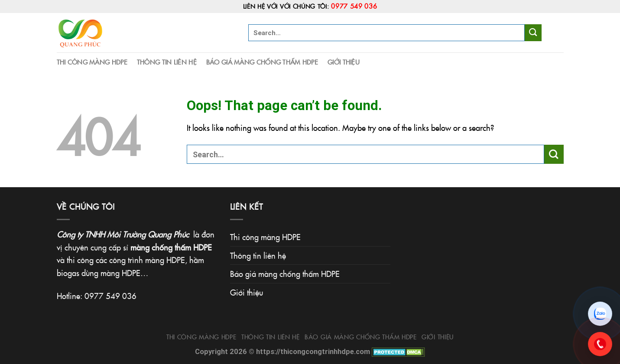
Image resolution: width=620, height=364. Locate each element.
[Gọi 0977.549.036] (600, 344)
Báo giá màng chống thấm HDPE (262, 62)
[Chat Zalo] (600, 314)
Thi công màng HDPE (92, 62)
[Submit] (533, 32)
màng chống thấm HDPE (171, 247)
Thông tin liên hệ (167, 62)
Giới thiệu (344, 62)
